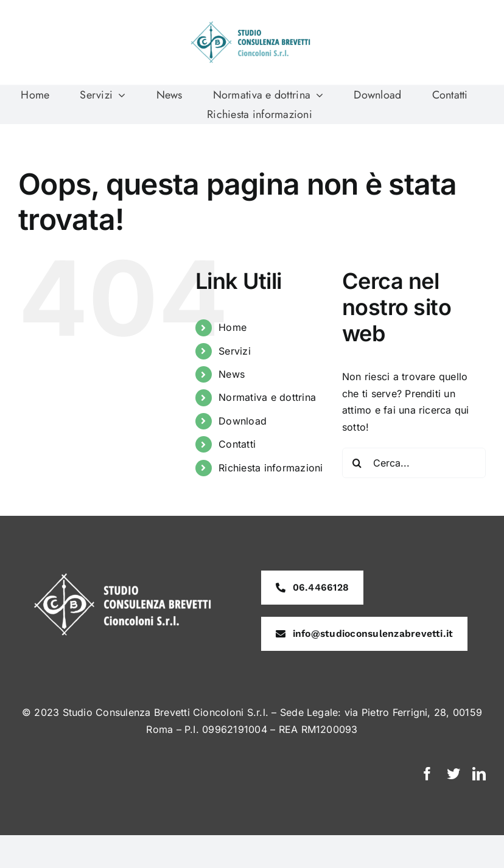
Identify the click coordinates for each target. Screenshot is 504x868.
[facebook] (427, 774)
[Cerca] (357, 463)
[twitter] (453, 774)
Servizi (235, 351)
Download (243, 421)
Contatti (237, 444)
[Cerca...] (414, 463)
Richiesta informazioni (271, 468)
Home (233, 327)
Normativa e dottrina (267, 397)
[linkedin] (479, 774)
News (232, 374)
